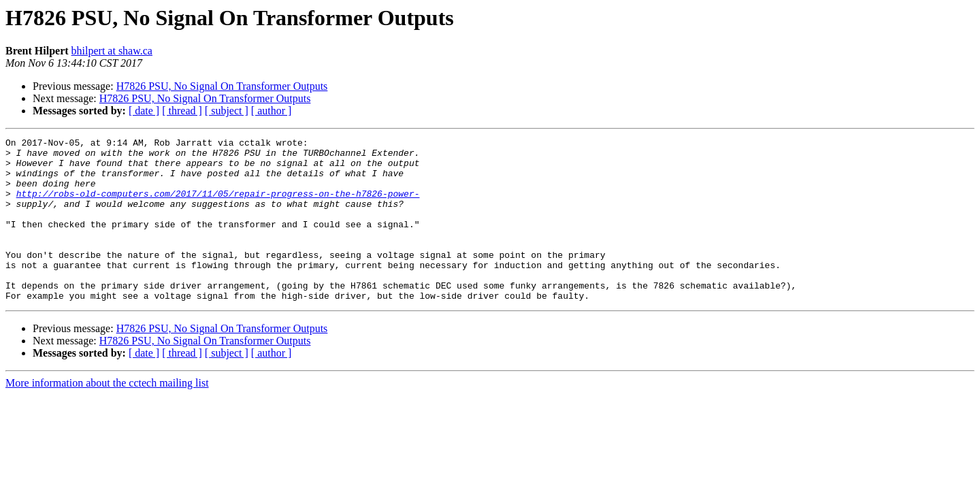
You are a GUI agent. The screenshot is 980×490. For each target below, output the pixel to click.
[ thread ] (182, 111)
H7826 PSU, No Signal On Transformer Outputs (222, 86)
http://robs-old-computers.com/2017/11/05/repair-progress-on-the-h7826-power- (218, 206)
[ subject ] (227, 111)
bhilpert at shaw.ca (112, 51)
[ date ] (144, 111)
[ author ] (272, 111)
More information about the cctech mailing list (107, 415)
